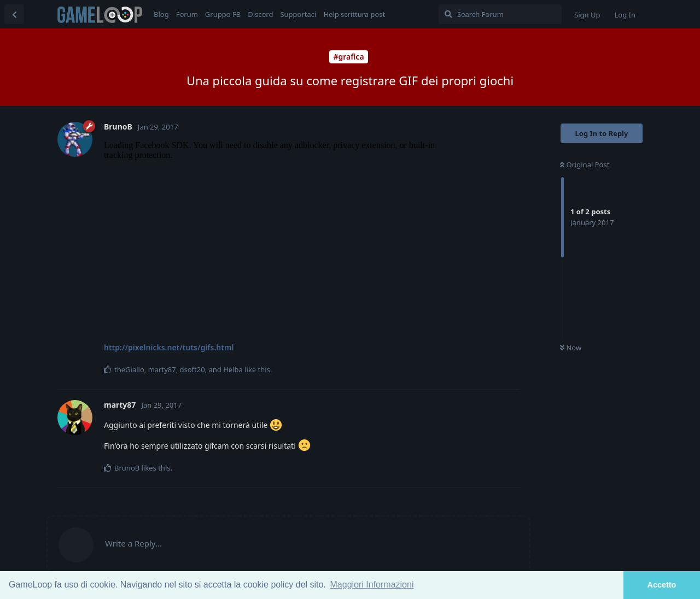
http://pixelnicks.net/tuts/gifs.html (169, 347)
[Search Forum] (500, 14)
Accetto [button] (662, 585)
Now (571, 348)
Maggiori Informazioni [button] (372, 585)
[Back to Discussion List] (14, 14)
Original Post (585, 165)
